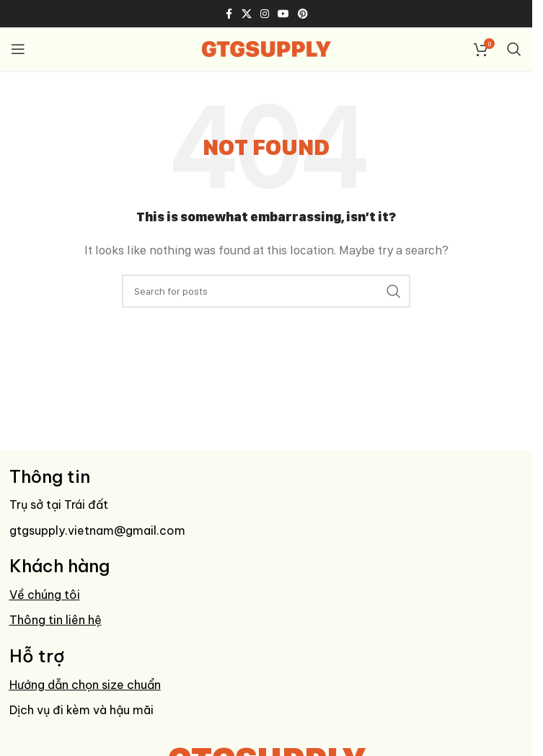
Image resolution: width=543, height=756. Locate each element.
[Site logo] (266, 48)
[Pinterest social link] (303, 14)
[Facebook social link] (229, 14)
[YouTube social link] (283, 14)
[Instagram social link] (265, 14)
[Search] (514, 49)
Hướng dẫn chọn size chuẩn (85, 685)
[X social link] (247, 14)
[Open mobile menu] (18, 49)
